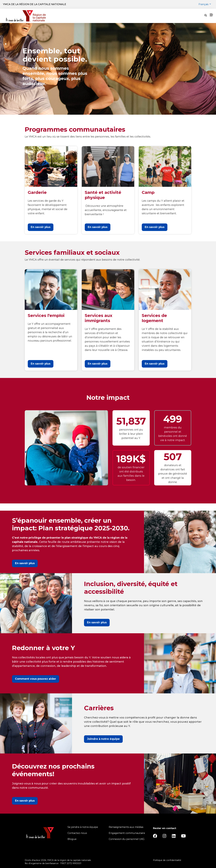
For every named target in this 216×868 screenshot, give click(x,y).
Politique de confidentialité (167, 860)
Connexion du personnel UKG (127, 839)
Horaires (123, 16)
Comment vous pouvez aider (36, 679)
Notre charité (163, 16)
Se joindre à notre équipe (83, 827)
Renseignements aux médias (126, 827)
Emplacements (101, 16)
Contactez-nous (77, 833)
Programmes (75, 16)
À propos (140, 16)
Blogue (72, 839)
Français (204, 4)
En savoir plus (41, 227)
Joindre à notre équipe (103, 739)
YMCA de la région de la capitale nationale (35, 4)
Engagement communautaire (127, 833)
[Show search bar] (178, 16)
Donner (203, 16)
